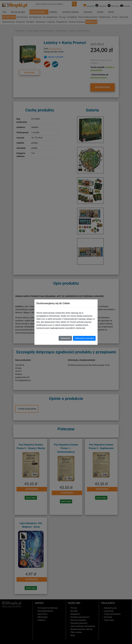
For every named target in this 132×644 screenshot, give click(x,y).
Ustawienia (65, 338)
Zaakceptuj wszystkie (84, 338)
